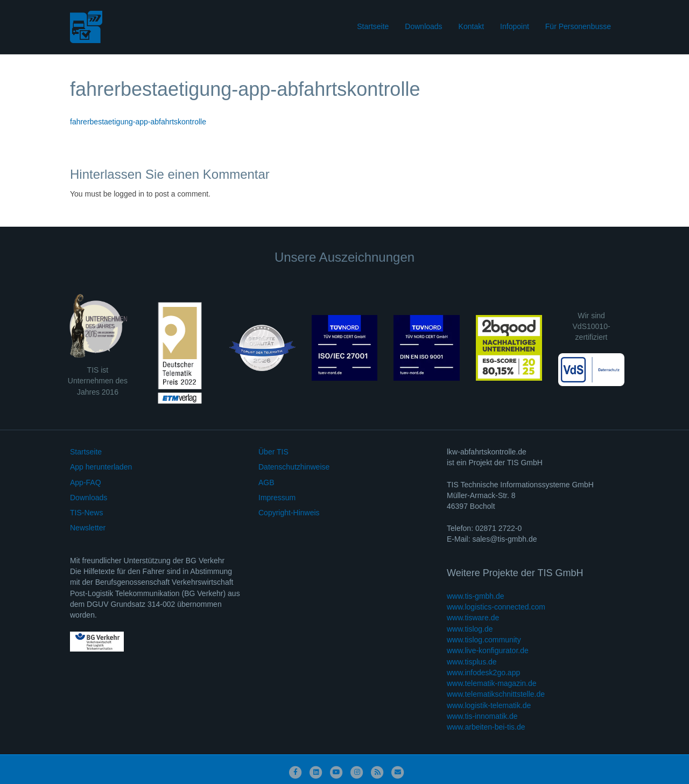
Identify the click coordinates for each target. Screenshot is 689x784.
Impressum (277, 498)
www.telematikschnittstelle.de (496, 694)
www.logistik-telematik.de (489, 705)
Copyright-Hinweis (289, 513)
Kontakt (471, 26)
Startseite (373, 26)
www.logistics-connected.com (496, 607)
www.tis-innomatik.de (482, 716)
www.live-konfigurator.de (488, 650)
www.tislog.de (470, 629)
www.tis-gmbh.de (476, 596)
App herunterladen (101, 467)
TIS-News (86, 513)
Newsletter (88, 528)
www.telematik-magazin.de (492, 683)
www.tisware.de (473, 618)
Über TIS (273, 452)
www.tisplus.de (472, 662)
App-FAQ (86, 482)
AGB (266, 482)
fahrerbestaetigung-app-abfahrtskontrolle (138, 122)
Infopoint (515, 26)
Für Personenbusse (578, 26)
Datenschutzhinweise (294, 467)
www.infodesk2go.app (483, 673)
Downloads (423, 26)
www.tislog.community (484, 640)
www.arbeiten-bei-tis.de (486, 727)
